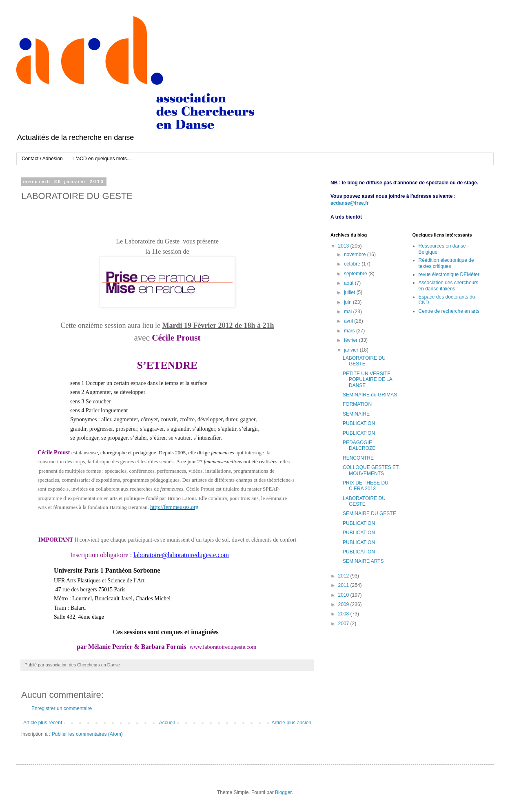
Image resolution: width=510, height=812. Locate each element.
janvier (352, 350)
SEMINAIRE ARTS (363, 561)
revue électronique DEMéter (449, 274)
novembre (356, 254)
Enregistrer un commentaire (62, 708)
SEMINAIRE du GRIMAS (370, 395)
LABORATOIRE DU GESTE (364, 361)
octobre (353, 264)
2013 (344, 246)
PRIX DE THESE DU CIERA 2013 (366, 486)
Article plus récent (43, 723)
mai (349, 312)
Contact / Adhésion (42, 159)
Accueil (167, 723)
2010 (344, 595)
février (351, 340)
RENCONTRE (358, 458)
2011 (344, 585)
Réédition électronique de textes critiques (446, 263)
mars (350, 331)
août (349, 283)
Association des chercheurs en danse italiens (449, 285)
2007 (344, 624)
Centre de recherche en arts (449, 311)
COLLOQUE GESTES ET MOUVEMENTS (371, 470)
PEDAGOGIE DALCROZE (359, 445)
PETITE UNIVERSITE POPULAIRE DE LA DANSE (367, 379)
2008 (344, 614)
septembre (356, 274)
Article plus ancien (292, 723)
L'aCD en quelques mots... (102, 159)
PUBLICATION (359, 423)
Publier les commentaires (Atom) (87, 734)
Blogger (283, 792)
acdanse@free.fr (350, 203)
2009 (344, 604)
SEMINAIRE (356, 414)
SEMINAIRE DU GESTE (369, 513)
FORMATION (357, 404)
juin (348, 302)
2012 (344, 576)
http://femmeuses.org (174, 507)
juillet (350, 292)
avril (349, 321)
